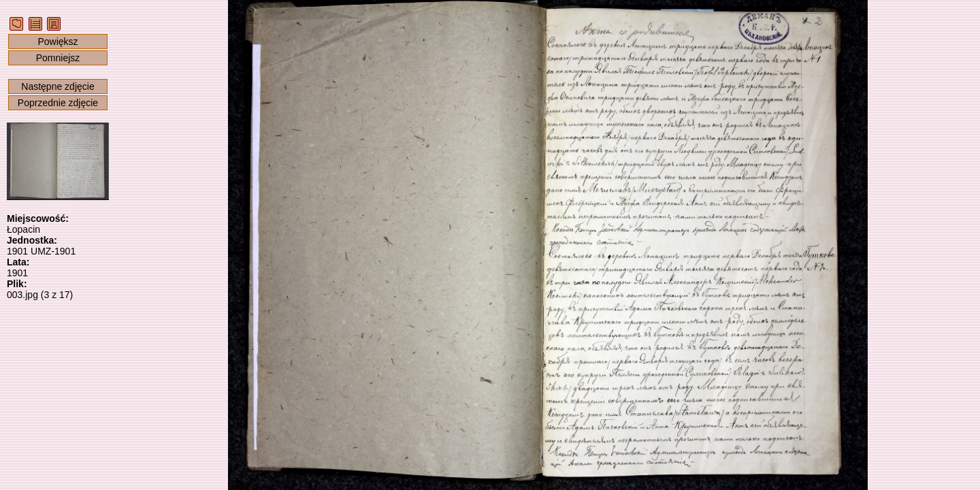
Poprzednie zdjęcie (58, 103)
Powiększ (58, 42)
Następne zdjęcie (58, 86)
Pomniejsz (58, 58)
